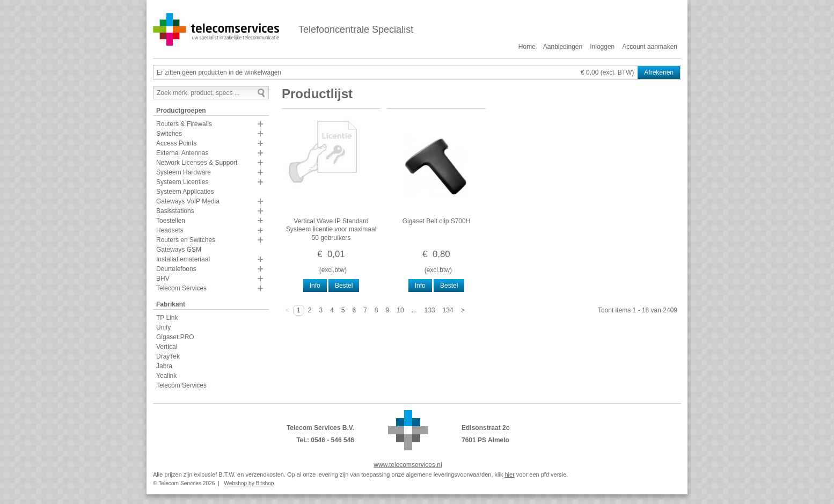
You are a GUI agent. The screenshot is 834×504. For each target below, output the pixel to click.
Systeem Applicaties (185, 192)
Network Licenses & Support (197, 163)
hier (509, 474)
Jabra (164, 366)
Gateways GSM (179, 250)
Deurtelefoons (176, 269)
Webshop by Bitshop (249, 483)
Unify (163, 327)
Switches (169, 134)
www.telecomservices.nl (408, 465)
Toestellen (171, 221)
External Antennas (182, 153)
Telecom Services (181, 288)
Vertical (167, 347)
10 (400, 310)
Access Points (176, 143)
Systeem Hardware (184, 172)
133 (430, 310)
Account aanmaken (650, 47)
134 (448, 310)
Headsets (170, 230)
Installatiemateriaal (183, 259)
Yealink (166, 376)
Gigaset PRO (175, 337)
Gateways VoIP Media (188, 201)
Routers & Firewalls (184, 124)
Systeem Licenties (182, 182)
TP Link (167, 318)
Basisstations (175, 211)
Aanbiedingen (563, 47)
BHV (163, 279)
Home (527, 47)
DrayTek (168, 356)
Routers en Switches (186, 240)
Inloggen (602, 47)
